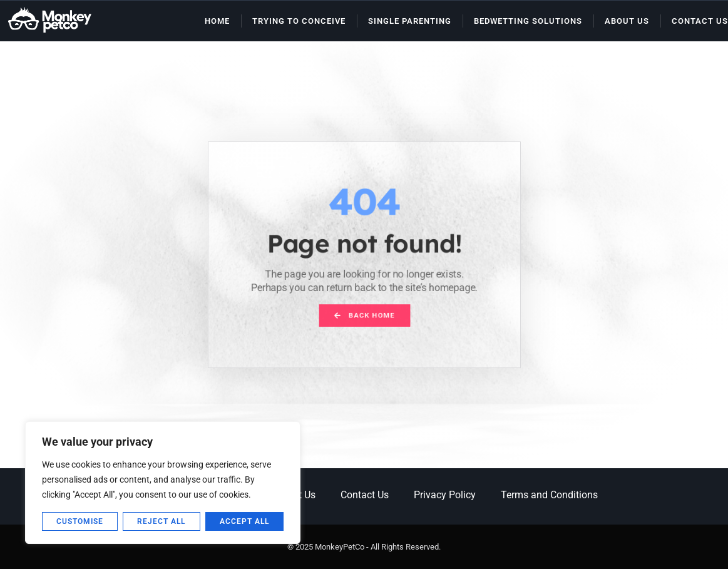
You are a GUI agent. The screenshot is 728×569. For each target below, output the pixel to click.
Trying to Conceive (299, 21)
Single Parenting (410, 21)
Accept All (244, 521)
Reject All (161, 521)
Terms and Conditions (549, 495)
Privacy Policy (445, 495)
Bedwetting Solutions (528, 21)
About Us (627, 21)
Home (217, 21)
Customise (80, 521)
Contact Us (700, 21)
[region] (163, 483)
